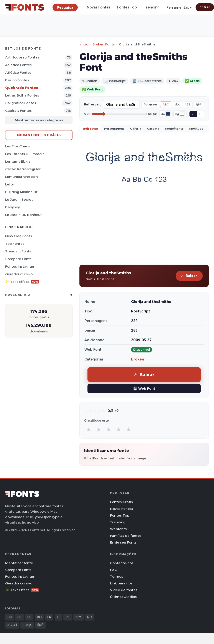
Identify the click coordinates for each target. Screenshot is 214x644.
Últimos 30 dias (123, 597)
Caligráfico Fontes (21, 103)
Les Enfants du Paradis (25, 154)
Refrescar (91, 128)
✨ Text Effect (22, 282)
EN (10, 617)
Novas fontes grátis (39, 135)
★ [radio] (89, 429)
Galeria (136, 128)
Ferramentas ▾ (179, 8)
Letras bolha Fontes (22, 95)
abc (177, 104)
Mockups (196, 128)
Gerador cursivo (19, 274)
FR (49, 617)
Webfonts (118, 529)
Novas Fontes (99, 7)
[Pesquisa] (65, 7)
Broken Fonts (104, 44)
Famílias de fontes (126, 536)
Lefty (9, 184)
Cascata (153, 128)
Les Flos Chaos (18, 146)
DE (20, 617)
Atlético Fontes (18, 73)
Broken (137, 359)
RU (90, 617)
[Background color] (182, 114)
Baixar (189, 276)
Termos (117, 576)
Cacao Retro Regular (23, 169)
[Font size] (119, 114)
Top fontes (15, 244)
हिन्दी (40, 625)
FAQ (114, 570)
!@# (199, 104)
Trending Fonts (18, 251)
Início (84, 44)
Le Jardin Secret (19, 199)
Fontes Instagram (20, 266)
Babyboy (12, 207)
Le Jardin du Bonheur (23, 215)
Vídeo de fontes (124, 590)
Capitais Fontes (18, 111)
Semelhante (174, 128)
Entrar (205, 7)
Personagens (114, 128)
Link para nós (121, 583)
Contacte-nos (122, 563)
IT (58, 617)
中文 (79, 617)
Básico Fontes (17, 80)
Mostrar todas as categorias (39, 120)
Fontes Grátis (121, 502)
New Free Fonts (19, 236)
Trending (152, 7)
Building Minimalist (21, 192)
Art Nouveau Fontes (22, 57)
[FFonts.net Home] (25, 7)
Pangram (150, 104)
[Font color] (168, 114)
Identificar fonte (19, 563)
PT (68, 617)
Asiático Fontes (18, 65)
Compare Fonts (18, 259)
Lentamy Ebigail (19, 161)
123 (188, 104)
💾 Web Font (144, 388)
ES (29, 617)
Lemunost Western (21, 177)
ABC (166, 104)
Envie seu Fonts (123, 542)
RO (39, 617)
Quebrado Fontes (22, 88)
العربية (12, 625)
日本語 (27, 625)
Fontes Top (127, 7)
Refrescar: (92, 104)
